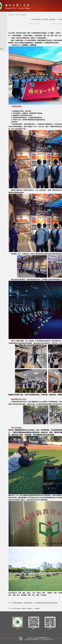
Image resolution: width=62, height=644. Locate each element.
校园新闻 (23, 15)
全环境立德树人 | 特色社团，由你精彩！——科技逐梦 (26, 609)
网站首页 (18, 15)
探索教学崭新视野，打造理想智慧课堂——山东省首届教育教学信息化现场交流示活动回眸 (35, 603)
